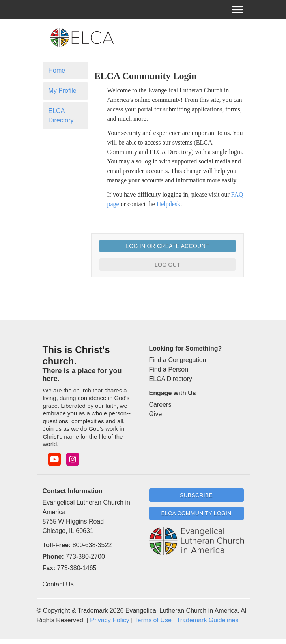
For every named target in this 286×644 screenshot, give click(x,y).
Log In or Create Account (167, 246)
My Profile (63, 91)
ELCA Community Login (196, 513)
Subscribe (196, 495)
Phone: (53, 557)
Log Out (167, 265)
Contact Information (73, 491)
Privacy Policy (110, 620)
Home (57, 70)
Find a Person (169, 369)
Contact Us (58, 584)
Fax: (49, 568)
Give (156, 414)
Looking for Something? (186, 348)
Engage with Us (173, 393)
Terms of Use (153, 620)
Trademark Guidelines (208, 620)
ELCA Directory (61, 115)
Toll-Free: (57, 545)
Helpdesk (168, 204)
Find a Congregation (178, 360)
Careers (160, 405)
